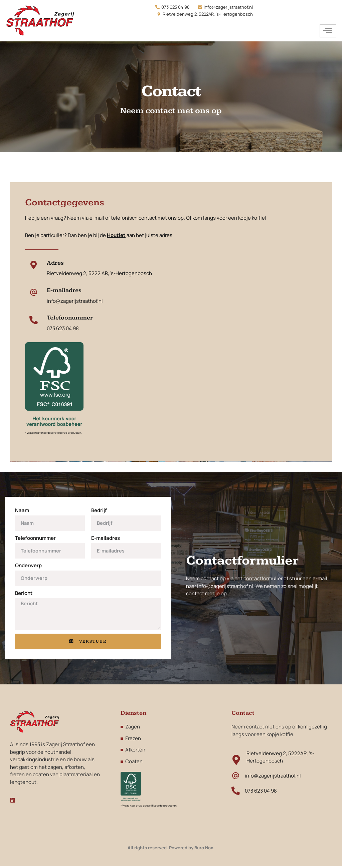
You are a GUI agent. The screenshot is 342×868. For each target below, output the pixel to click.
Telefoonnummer (35, 539)
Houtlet (116, 236)
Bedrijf (99, 511)
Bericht (24, 594)
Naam (22, 511)
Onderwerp (28, 566)
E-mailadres (106, 539)
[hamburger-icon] (328, 31)
